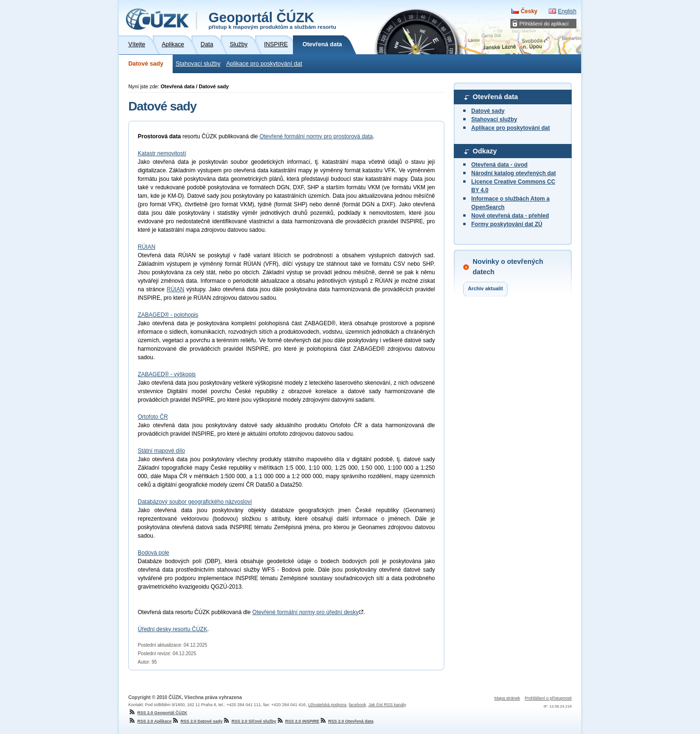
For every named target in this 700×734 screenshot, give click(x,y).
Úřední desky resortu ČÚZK (172, 629)
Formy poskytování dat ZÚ (507, 224)
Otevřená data (495, 97)
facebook (357, 705)
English (567, 11)
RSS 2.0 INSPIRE (298, 721)
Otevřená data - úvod (499, 165)
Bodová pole (154, 553)
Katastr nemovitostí (162, 153)
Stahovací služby (198, 64)
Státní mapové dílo (161, 451)
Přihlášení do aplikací (544, 24)
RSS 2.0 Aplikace (150, 721)
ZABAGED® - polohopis (168, 315)
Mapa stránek (507, 698)
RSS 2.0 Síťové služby (250, 721)
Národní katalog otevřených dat (513, 173)
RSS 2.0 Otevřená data (346, 721)
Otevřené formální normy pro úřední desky (308, 612)
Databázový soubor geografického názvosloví (195, 502)
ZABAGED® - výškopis (167, 374)
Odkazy (485, 151)
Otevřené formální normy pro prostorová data (316, 136)
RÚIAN (146, 247)
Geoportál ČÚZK (272, 20)
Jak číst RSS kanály (387, 705)
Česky (529, 11)
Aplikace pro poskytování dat (264, 64)
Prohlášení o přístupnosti (548, 698)
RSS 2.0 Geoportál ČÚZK (158, 713)
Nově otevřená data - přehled (510, 216)
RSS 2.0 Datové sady (197, 721)
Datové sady (146, 64)
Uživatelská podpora (327, 705)
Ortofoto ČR (153, 417)
